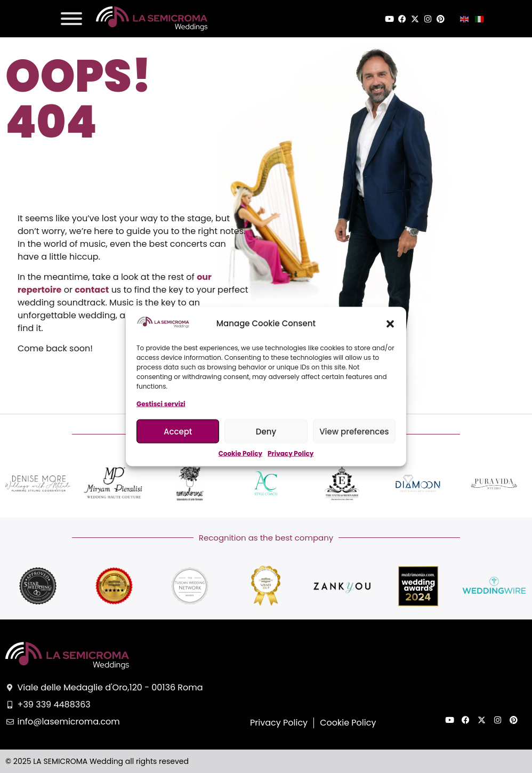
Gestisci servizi (161, 404)
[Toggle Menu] (71, 19)
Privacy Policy (291, 453)
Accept (178, 431)
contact (92, 290)
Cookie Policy (240, 453)
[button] (390, 324)
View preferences (354, 431)
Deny (266, 431)
